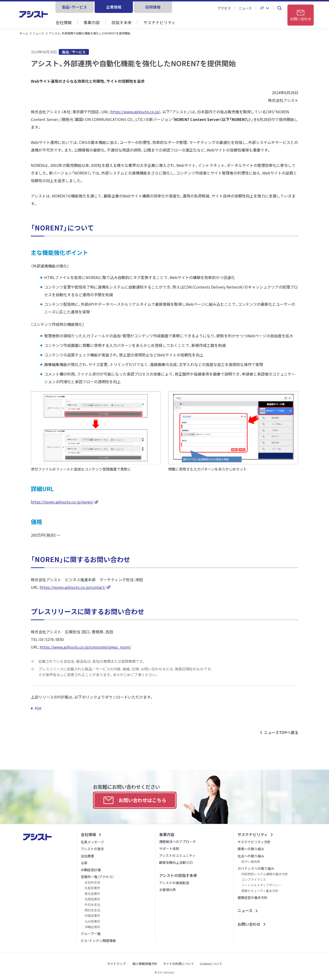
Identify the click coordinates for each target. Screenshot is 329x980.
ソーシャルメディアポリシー (261, 885)
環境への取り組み (251, 849)
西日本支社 (92, 910)
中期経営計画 (91, 870)
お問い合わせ (249, 924)
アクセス (224, 8)
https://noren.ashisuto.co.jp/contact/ (73, 587)
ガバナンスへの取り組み (256, 868)
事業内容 (92, 22)
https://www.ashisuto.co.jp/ (135, 112)
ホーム (24, 33)
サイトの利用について (178, 964)
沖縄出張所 (92, 927)
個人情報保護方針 (145, 964)
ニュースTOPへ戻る (281, 732)
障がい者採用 (251, 862)
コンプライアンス (254, 879)
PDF (39, 708)
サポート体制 (169, 849)
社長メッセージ (92, 842)
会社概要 (87, 856)
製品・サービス (74, 7)
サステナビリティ (159, 22)
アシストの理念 (92, 849)
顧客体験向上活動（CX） (176, 862)
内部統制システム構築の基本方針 (265, 874)
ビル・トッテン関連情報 (98, 941)
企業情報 (114, 7)
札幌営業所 (92, 888)
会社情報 (64, 22)
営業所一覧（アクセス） (97, 877)
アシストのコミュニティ (177, 855)
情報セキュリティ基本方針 (260, 891)
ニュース (245, 8)
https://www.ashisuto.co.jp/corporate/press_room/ (86, 647)
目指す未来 (121, 22)
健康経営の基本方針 (253, 898)
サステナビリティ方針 (254, 842)
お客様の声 (167, 890)
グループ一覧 (91, 934)
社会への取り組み (251, 856)
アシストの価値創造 (174, 883)
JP (262, 8)
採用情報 (153, 7)
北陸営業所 (92, 899)
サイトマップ (116, 964)
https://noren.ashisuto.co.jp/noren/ (62, 502)
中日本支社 (92, 905)
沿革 (84, 863)
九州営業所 (92, 921)
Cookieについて (211, 964)
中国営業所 (92, 916)
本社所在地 (92, 882)
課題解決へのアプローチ (178, 842)
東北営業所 (92, 894)
